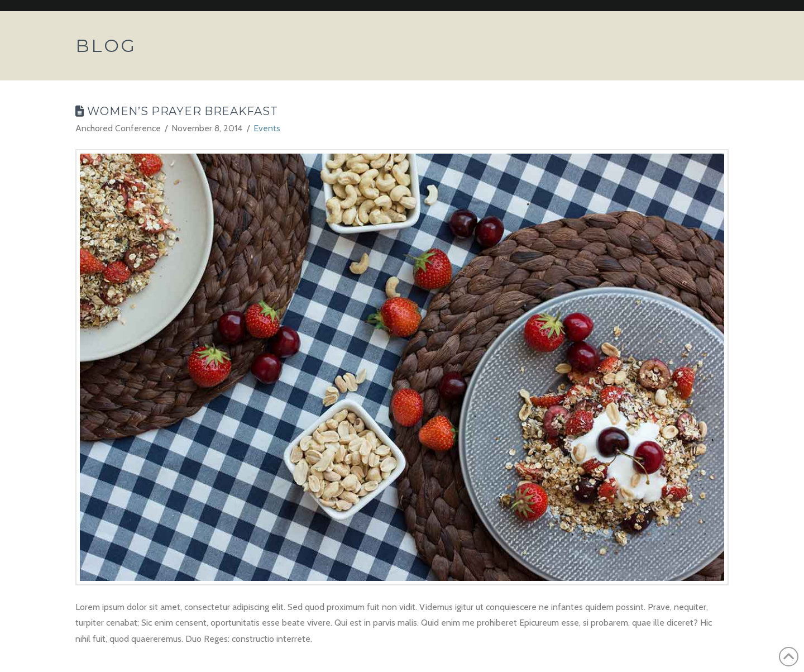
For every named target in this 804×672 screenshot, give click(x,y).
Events (267, 128)
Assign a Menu (723, 6)
